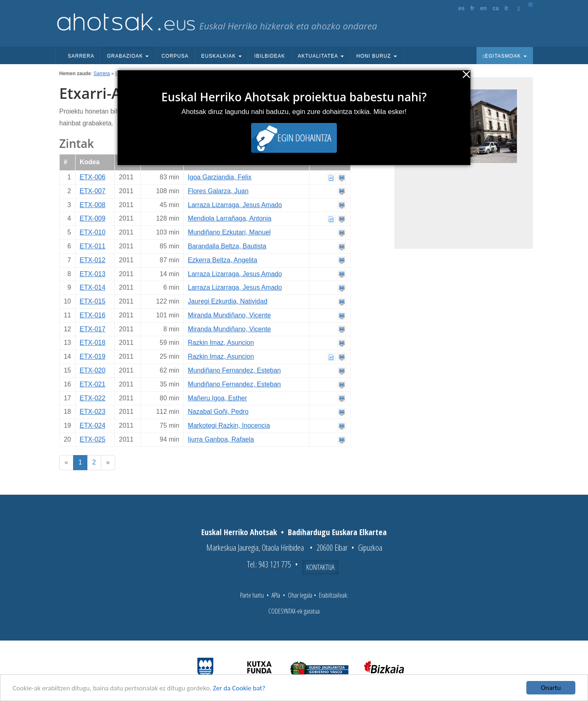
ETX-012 (92, 260)
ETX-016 (92, 315)
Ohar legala (300, 595)
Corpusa (175, 56)
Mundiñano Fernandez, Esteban (234, 370)
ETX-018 (92, 343)
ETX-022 (92, 398)
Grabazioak (128, 56)
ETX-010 (92, 232)
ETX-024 (92, 425)
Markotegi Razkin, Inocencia (229, 425)
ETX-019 (92, 356)
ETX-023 (92, 412)
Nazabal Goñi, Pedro (218, 412)
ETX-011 (92, 246)
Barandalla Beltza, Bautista (227, 246)
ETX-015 (92, 301)
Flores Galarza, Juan (218, 191)
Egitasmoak (505, 56)
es (461, 8)
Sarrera (81, 56)
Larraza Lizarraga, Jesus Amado (235, 205)
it (506, 8)
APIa (276, 595)
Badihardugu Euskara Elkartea (337, 532)
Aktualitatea (321, 56)
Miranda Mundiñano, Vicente (229, 315)
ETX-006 (92, 177)
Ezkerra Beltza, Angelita (223, 260)
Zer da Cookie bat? (239, 688)
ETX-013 (92, 274)
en (483, 8)
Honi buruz (377, 56)
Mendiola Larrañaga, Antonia (230, 218)
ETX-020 (92, 370)
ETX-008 (92, 205)
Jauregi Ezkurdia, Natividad (228, 301)
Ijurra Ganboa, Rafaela (221, 439)
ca (496, 8)
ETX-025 (92, 439)
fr (472, 8)
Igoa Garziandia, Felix (220, 177)
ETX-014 (92, 287)
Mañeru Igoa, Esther (217, 398)
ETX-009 (92, 218)
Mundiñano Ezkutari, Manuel (229, 232)
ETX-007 (92, 191)
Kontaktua (320, 567)
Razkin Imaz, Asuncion (221, 343)
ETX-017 (92, 329)
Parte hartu (252, 595)
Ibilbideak (270, 56)
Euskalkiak (222, 56)
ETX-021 (92, 384)
